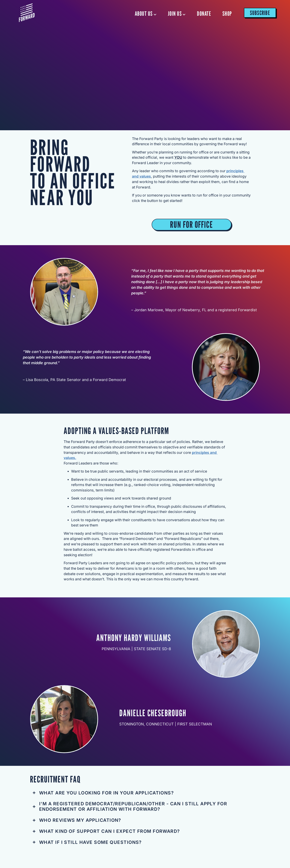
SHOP (227, 13)
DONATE (204, 13)
